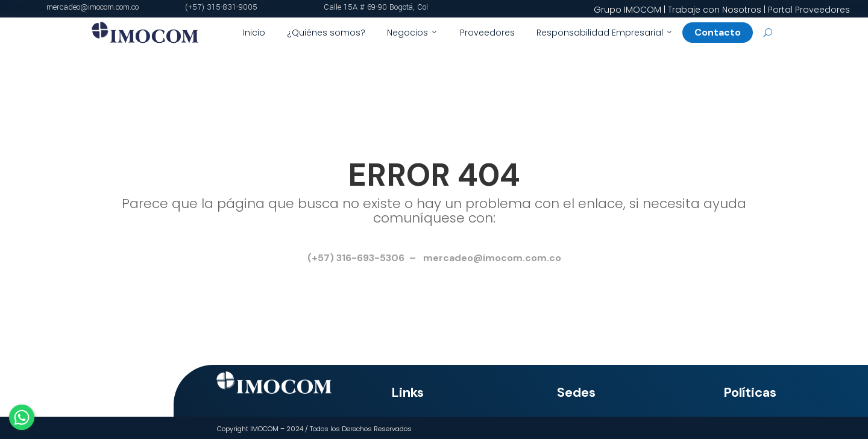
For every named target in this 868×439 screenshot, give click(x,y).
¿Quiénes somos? (326, 33)
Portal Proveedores (809, 10)
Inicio (254, 33)
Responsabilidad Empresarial (605, 33)
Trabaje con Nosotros (715, 10)
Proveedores (487, 33)
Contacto (722, 32)
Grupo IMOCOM (627, 10)
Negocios (413, 33)
